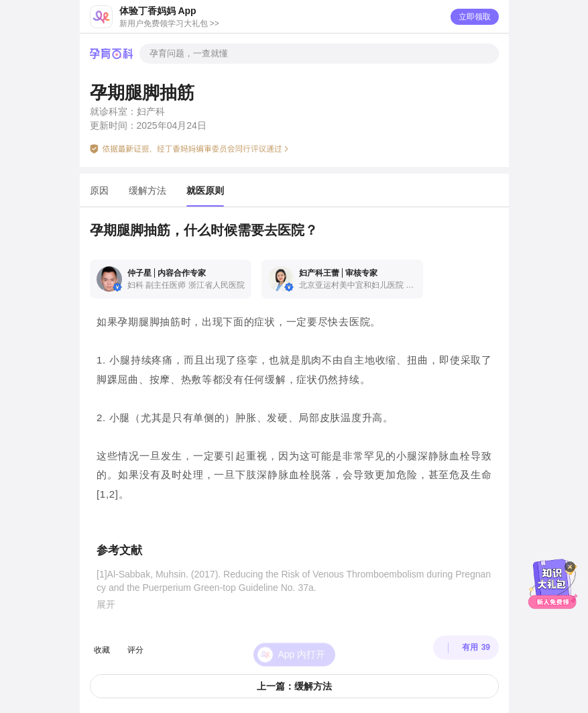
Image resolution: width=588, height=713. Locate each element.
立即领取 (475, 17)
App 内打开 (302, 641)
